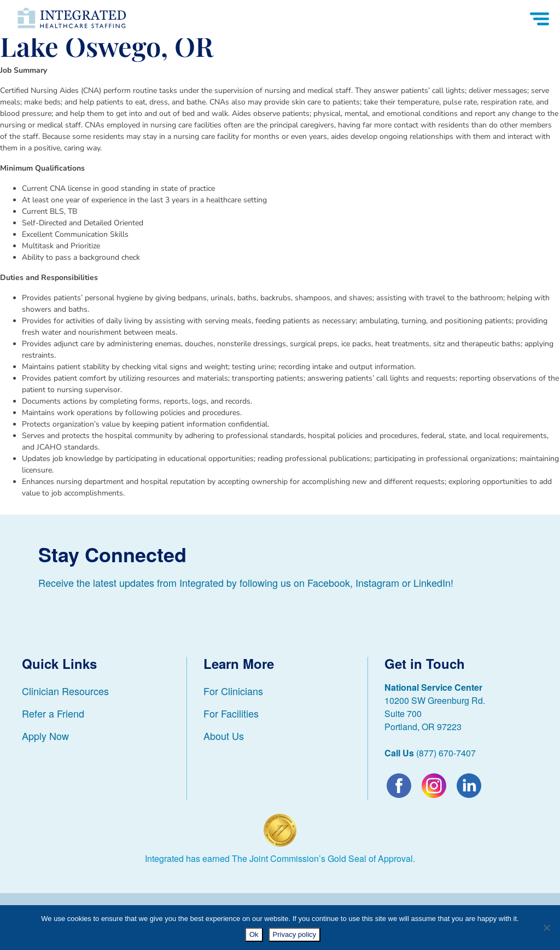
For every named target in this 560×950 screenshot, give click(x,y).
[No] (546, 928)
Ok (254, 934)
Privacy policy (294, 934)
